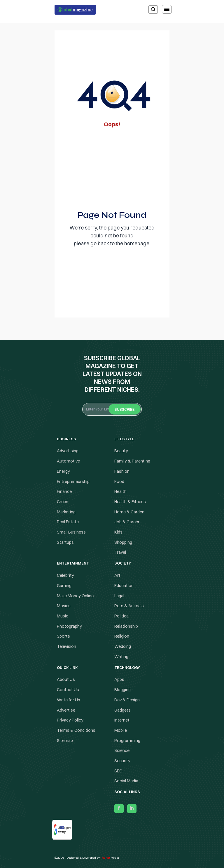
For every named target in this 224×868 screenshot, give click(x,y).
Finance (64, 491)
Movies (64, 606)
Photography (69, 626)
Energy (63, 471)
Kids (118, 532)
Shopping (123, 542)
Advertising (68, 451)
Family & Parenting (132, 461)
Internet (122, 720)
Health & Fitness (130, 502)
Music (63, 616)
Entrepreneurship (73, 482)
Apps (119, 680)
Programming (127, 741)
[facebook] (119, 809)
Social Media (126, 781)
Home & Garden (129, 512)
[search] (153, 10)
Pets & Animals (129, 606)
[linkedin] (132, 809)
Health (120, 491)
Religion (122, 636)
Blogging (123, 690)
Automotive (68, 461)
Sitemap (65, 741)
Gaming (64, 586)
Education (124, 586)
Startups (65, 542)
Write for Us (69, 700)
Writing (121, 657)
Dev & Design (127, 700)
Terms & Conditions (77, 730)
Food (119, 482)
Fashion (122, 471)
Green (63, 502)
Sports (63, 636)
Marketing (66, 512)
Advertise (66, 710)
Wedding (123, 646)
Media (110, 858)
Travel (120, 553)
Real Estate (68, 522)
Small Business (71, 532)
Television (66, 646)
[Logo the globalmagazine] (75, 10)
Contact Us (68, 690)
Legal (119, 596)
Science (122, 750)
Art (117, 575)
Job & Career (127, 522)
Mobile (121, 730)
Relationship (126, 626)
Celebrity (65, 575)
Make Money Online (75, 596)
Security (122, 761)
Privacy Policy (70, 720)
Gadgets (123, 710)
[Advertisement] (112, 168)
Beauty (121, 451)
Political (122, 616)
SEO (118, 771)
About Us (66, 680)
